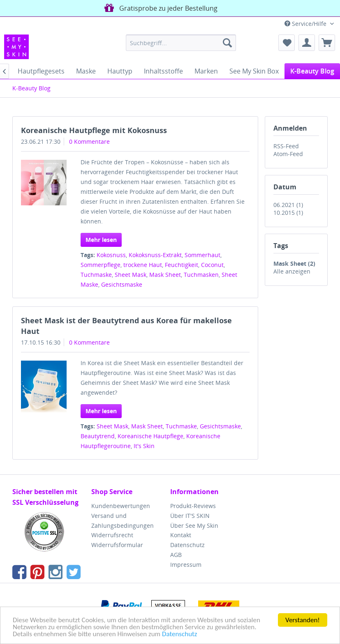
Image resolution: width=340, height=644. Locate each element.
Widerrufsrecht (112, 535)
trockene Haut (143, 265)
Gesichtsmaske (122, 284)
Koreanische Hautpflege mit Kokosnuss (94, 130)
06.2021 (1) (288, 205)
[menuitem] (181, 43)
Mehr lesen (101, 240)
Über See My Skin (194, 526)
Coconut (212, 265)
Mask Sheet (165, 275)
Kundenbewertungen (121, 506)
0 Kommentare (89, 141)
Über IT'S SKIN (190, 516)
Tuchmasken (201, 275)
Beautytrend (98, 436)
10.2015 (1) (288, 213)
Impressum (186, 565)
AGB (176, 555)
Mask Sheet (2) (294, 263)
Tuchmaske (96, 275)
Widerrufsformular (117, 545)
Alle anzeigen (292, 271)
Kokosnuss (111, 255)
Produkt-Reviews (193, 506)
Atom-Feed (288, 154)
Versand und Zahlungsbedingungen (123, 521)
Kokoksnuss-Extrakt (155, 255)
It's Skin (144, 446)
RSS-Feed (286, 146)
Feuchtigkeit (182, 265)
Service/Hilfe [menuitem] (306, 24)
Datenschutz (179, 634)
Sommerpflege (101, 265)
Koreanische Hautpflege (150, 436)
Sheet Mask (131, 275)
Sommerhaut (202, 255)
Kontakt (181, 535)
